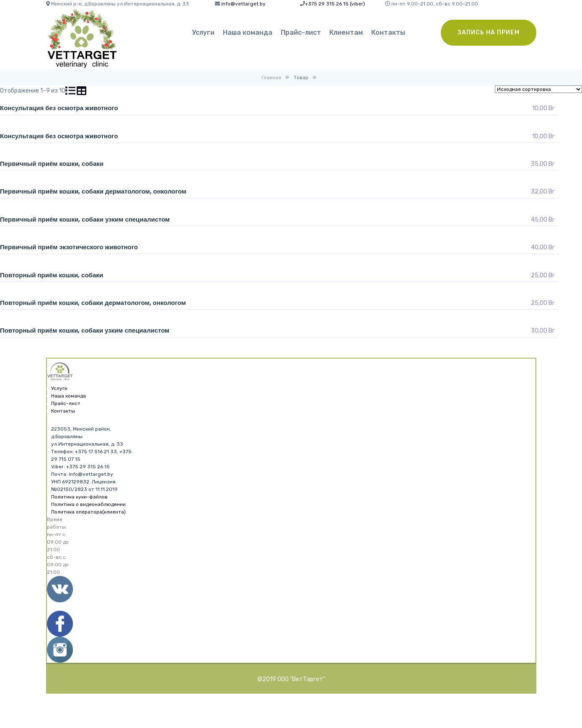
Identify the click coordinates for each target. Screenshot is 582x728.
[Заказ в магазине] (538, 89)
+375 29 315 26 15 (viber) (335, 4)
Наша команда (248, 32)
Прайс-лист (301, 32)
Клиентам (346, 32)
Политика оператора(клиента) (88, 512)
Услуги (203, 32)
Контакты (388, 32)
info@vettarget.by (243, 4)
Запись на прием (489, 32)
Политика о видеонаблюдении (88, 504)
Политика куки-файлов (79, 497)
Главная (271, 77)
